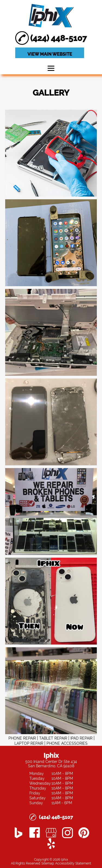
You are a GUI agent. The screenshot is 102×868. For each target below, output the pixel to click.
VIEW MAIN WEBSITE (50, 54)
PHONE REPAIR (22, 738)
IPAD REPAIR (81, 738)
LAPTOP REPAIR (29, 743)
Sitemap (48, 863)
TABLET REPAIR (53, 738)
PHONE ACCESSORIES (67, 743)
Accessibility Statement (73, 863)
